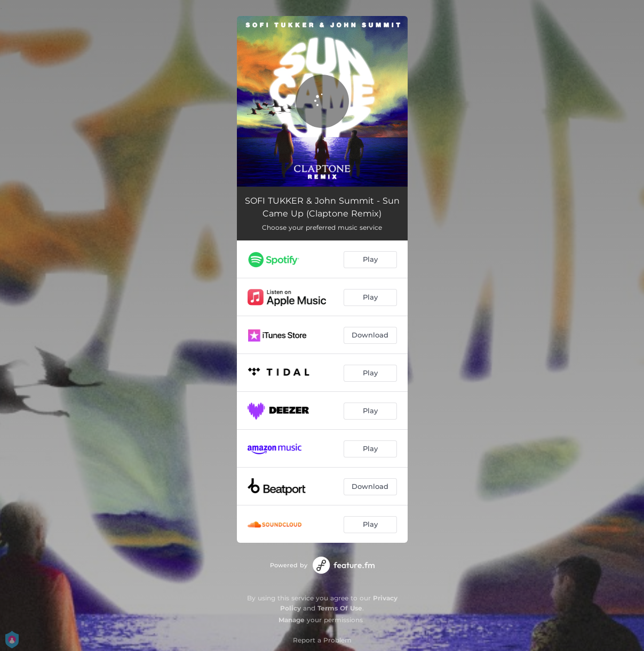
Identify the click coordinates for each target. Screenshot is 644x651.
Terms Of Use (340, 608)
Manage (292, 620)
